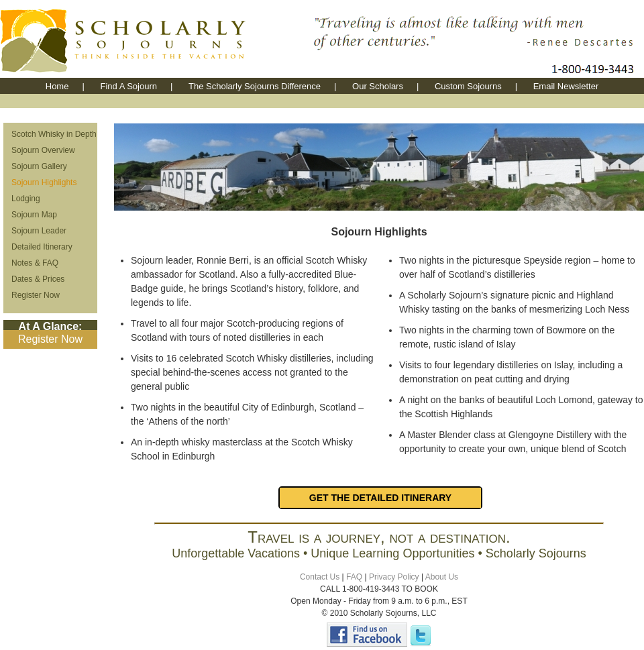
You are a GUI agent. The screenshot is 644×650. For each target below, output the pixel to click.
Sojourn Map (34, 215)
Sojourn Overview (43, 150)
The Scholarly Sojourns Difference (255, 86)
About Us (442, 577)
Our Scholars (378, 86)
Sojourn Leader (39, 231)
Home (57, 86)
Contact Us (320, 577)
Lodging (26, 199)
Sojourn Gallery (39, 166)
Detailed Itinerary (42, 247)
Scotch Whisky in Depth (54, 134)
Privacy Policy (394, 577)
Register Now (36, 295)
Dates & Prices (38, 279)
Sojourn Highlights (44, 182)
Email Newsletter (566, 86)
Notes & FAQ (35, 263)
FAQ (354, 577)
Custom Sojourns (468, 86)
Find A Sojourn (128, 86)
